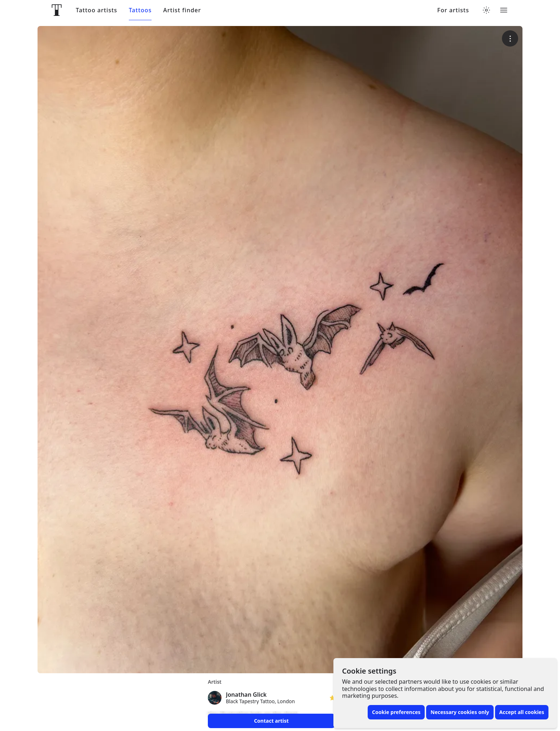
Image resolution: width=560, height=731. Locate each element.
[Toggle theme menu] (486, 10)
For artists (453, 10)
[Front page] (57, 10)
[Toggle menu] (504, 10)
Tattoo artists (97, 10)
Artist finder (182, 10)
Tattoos (140, 10)
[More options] (510, 38)
